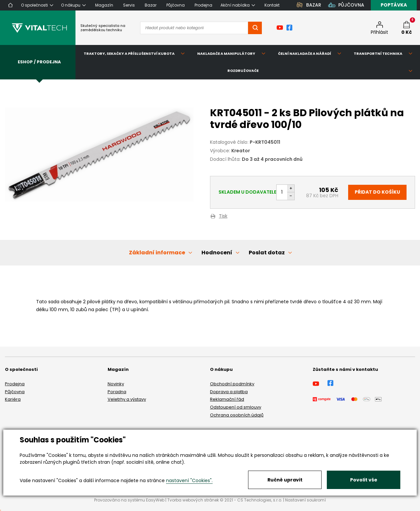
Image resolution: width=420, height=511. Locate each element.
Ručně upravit (285, 480)
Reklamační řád (227, 399)
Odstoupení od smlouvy (236, 407)
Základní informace (157, 253)
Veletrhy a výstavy (127, 399)
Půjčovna (15, 392)
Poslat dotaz (267, 253)
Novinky (116, 384)
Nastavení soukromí (305, 500)
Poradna (117, 392)
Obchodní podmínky (232, 384)
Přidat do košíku (377, 192)
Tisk (223, 216)
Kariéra (13, 399)
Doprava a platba (229, 392)
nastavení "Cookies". (189, 480)
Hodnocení (217, 253)
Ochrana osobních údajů (237, 415)
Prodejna (15, 384)
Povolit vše (364, 480)
